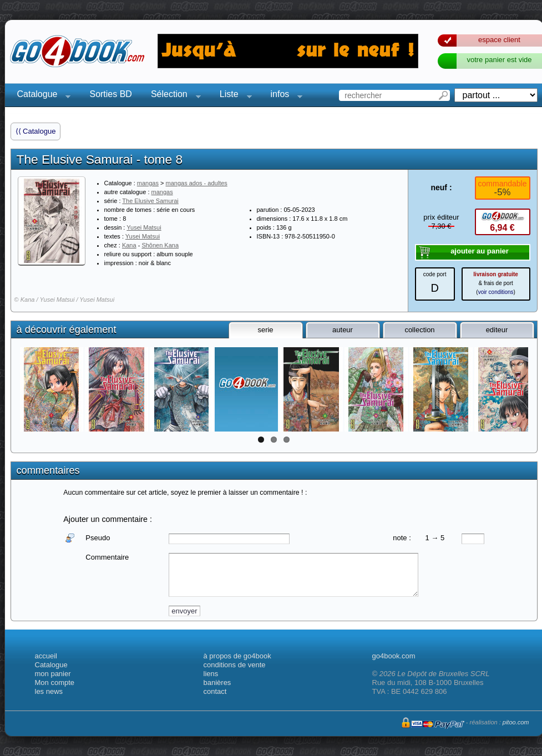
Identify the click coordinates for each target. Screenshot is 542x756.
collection (419, 330)
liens (211, 674)
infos (283, 96)
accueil (46, 656)
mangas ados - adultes (197, 183)
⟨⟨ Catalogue (36, 131)
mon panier (53, 674)
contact (215, 691)
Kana (129, 245)
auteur (343, 330)
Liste (232, 96)
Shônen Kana (160, 245)
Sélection (173, 96)
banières (217, 683)
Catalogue (41, 96)
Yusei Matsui (144, 227)
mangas (148, 183)
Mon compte (55, 683)
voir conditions (496, 292)
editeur (497, 330)
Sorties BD (110, 94)
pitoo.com (516, 722)
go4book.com (394, 656)
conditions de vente (235, 665)
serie (265, 330)
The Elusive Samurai (150, 201)
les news (49, 691)
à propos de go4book (237, 656)
